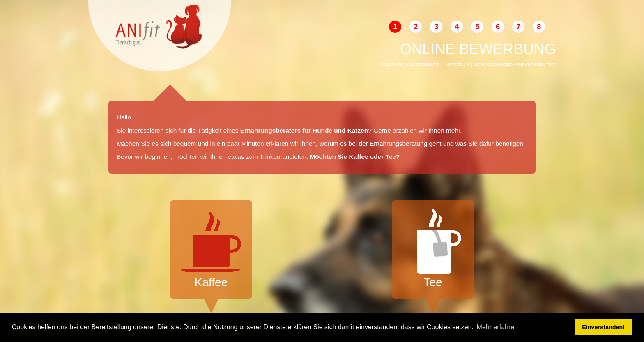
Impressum (457, 64)
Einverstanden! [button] (603, 327)
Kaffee (211, 249)
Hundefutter (541, 64)
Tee (433, 249)
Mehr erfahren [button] (498, 327)
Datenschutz (424, 64)
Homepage (392, 64)
